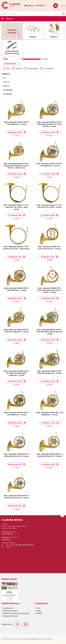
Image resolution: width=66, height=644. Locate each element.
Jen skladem (48, 69)
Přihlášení (42, 5)
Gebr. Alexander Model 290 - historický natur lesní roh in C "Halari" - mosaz (50, 290)
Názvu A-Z (7, 82)
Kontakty (39, 613)
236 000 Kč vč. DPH (15, 132)
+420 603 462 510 (6, 537)
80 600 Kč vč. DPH (48, 257)
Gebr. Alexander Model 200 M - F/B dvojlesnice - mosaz (16, 289)
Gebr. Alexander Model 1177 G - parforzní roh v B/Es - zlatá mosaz (17, 207)
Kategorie (9, 19)
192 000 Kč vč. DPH (48, 423)
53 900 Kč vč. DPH (15, 257)
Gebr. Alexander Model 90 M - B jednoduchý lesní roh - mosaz (50, 455)
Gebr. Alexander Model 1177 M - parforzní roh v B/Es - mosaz (49, 206)
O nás (38, 608)
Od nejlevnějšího (8, 90)
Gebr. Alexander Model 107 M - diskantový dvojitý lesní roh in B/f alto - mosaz (49, 124)
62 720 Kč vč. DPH (48, 215)
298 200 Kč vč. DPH (48, 381)
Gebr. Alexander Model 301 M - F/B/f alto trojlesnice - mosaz (16, 331)
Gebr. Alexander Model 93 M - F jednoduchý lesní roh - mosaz (16, 497)
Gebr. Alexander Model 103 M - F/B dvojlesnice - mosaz (16, 123)
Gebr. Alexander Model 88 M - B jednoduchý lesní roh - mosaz (17, 455)
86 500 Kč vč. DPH (15, 464)
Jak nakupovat (8, 608)
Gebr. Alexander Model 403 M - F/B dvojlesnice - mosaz (16, 414)
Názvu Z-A (6, 86)
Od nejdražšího (8, 94)
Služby (38, 611)
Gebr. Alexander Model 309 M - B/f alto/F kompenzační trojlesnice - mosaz (16, 373)
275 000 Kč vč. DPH (15, 174)
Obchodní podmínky (10, 611)
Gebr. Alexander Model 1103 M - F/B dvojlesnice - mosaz (49, 165)
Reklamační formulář (10, 616)
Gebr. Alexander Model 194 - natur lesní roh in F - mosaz (50, 248)
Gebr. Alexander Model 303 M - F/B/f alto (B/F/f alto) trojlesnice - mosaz (50, 332)
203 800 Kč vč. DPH (15, 298)
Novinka (19, 69)
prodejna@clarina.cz (7, 534)
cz (62, 6)
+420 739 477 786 (6, 532)
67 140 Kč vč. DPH (15, 215)
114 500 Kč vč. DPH (48, 464)
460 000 (45, 59)
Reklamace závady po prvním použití (16, 613)
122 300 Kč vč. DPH (48, 298)
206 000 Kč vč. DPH (15, 423)
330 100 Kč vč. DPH (15, 340)
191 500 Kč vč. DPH (48, 174)
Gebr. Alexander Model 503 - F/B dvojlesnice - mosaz (49, 414)
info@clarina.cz (6, 539)
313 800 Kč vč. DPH (15, 381)
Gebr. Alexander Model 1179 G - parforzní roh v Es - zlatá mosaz (17, 248)
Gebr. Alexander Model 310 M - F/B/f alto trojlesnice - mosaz (49, 372)
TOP (4, 78)
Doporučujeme (33, 69)
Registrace (31, 5)
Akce (9, 69)
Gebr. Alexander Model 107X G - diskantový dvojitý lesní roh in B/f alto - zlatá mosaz (16, 166)
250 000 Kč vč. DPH (48, 132)
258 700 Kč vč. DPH (48, 340)
